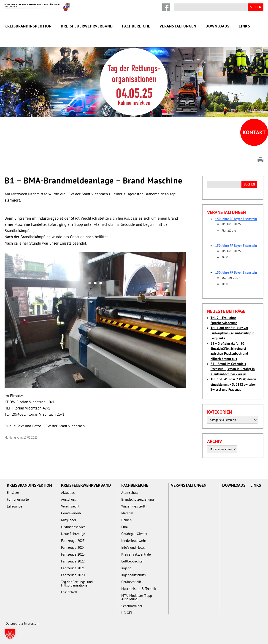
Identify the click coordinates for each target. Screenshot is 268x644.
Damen (126, 520)
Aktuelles (68, 493)
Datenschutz (14, 623)
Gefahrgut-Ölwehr (134, 534)
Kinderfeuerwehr (134, 541)
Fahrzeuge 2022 (73, 561)
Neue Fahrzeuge (73, 534)
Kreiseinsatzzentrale (136, 554)
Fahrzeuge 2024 (73, 547)
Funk (125, 527)
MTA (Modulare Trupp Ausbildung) (137, 597)
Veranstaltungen (178, 26)
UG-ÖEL (127, 613)
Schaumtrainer (132, 606)
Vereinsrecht (70, 506)
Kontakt (254, 132)
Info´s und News (133, 547)
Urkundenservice (73, 527)
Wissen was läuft (133, 506)
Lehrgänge (15, 506)
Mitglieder (69, 520)
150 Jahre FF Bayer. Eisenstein (236, 219)
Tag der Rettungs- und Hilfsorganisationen (77, 584)
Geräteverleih (71, 513)
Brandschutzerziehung (138, 499)
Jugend (126, 568)
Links (244, 26)
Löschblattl (69, 592)
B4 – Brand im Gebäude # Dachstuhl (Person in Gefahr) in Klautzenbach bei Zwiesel (233, 369)
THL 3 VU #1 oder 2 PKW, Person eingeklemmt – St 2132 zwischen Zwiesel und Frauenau (234, 384)
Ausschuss (68, 499)
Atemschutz (130, 493)
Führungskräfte (18, 499)
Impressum (32, 623)
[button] (10, 634)
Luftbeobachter (133, 561)
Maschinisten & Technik (139, 589)
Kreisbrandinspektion (28, 26)
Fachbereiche (136, 26)
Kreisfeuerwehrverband (87, 26)
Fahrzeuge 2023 (73, 554)
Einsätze (13, 493)
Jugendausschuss (133, 575)
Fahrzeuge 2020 (73, 575)
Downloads (218, 26)
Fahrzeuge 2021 (73, 568)
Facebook (166, 7)
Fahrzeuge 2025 (73, 541)
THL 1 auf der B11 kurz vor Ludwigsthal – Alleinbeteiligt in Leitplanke (233, 333)
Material (127, 513)
